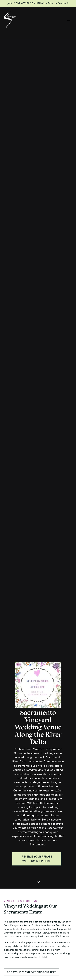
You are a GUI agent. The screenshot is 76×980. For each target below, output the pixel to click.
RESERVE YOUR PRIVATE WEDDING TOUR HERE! (37, 859)
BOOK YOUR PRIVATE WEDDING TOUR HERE (32, 972)
